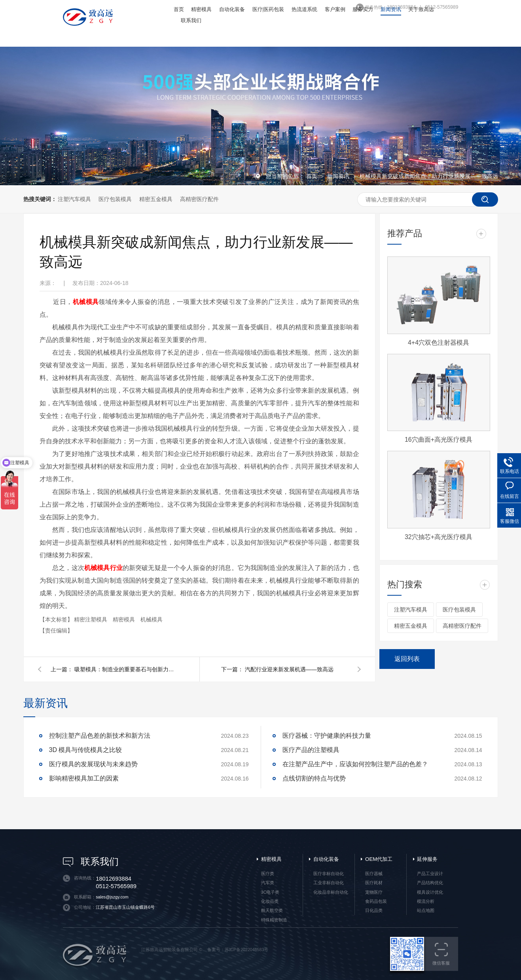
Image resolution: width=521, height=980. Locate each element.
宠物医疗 (374, 892)
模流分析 (426, 901)
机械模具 (152, 619)
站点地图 (426, 910)
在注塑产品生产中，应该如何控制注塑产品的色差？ (355, 764)
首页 (179, 9)
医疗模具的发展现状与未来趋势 (93, 764)
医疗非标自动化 (329, 874)
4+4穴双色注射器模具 (439, 343)
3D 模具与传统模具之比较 (86, 750)
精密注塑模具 (91, 619)
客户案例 (335, 9)
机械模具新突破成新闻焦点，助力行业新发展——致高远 (429, 176)
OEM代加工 (379, 859)
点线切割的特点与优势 (314, 778)
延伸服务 (427, 859)
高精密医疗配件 (199, 199)
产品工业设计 (430, 874)
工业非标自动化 (329, 883)
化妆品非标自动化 (331, 892)
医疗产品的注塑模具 (311, 750)
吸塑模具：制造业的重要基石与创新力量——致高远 (126, 669)
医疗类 (268, 874)
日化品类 (374, 910)
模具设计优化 (430, 892)
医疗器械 (374, 874)
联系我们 (191, 20)
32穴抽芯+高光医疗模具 (439, 537)
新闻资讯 (391, 9)
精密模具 (201, 9)
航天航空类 (272, 910)
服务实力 (363, 9)
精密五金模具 (156, 199)
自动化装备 (232, 9)
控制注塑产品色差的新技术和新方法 (100, 736)
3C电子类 (270, 892)
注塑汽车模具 (74, 199)
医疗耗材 (374, 883)
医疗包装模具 (115, 199)
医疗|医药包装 (268, 9)
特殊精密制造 (274, 920)
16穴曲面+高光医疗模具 (439, 440)
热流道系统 (304, 9)
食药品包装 (376, 901)
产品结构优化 (430, 883)
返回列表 (407, 659)
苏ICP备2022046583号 (246, 950)
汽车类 (268, 883)
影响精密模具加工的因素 (84, 778)
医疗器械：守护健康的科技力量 (327, 736)
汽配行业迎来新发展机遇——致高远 (289, 669)
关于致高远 (421, 9)
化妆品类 (270, 901)
